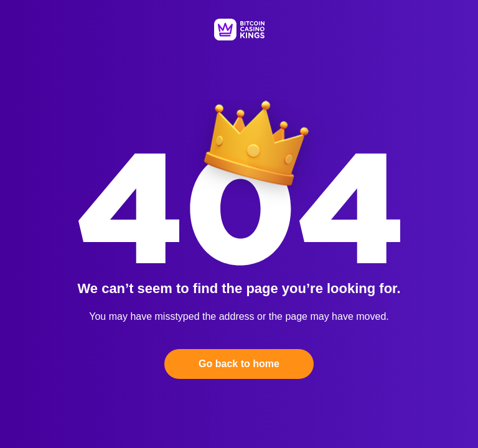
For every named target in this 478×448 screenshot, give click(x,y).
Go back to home (239, 364)
